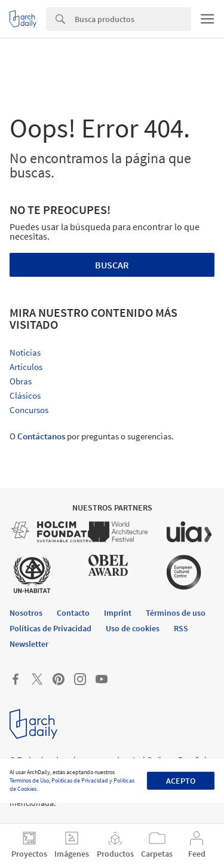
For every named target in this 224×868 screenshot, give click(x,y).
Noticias (25, 352)
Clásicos (25, 395)
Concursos (29, 410)
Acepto (181, 781)
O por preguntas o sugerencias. (92, 436)
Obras (21, 381)
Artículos (26, 367)
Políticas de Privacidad (80, 780)
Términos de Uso (29, 780)
